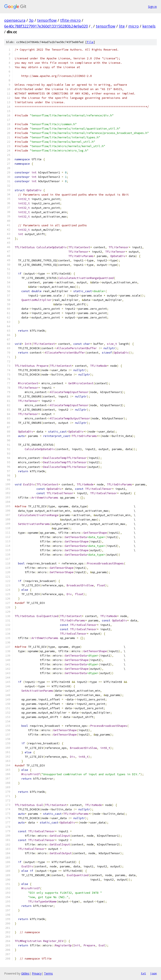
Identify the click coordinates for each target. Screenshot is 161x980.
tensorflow (47, 20)
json (153, 973)
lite (122, 26)
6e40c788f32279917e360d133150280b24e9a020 (46, 26)
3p (31, 20)
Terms (48, 973)
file (90, 42)
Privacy (37, 973)
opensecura (15, 20)
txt (143, 973)
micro (134, 26)
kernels (149, 26)
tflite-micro (70, 20)
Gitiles (25, 973)
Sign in (152, 7)
